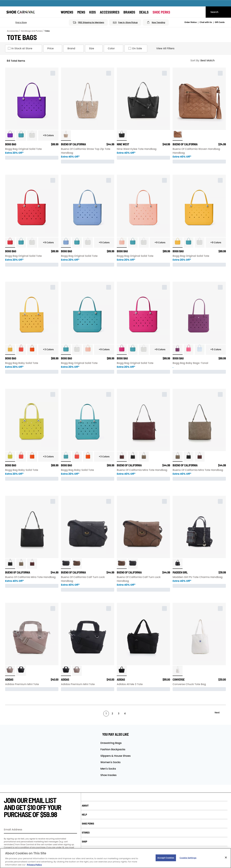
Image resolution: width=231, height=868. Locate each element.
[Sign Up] (73, 830)
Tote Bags (22, 37)
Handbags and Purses (31, 31)
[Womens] (67, 12)
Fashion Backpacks (113, 749)
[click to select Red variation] (10, 243)
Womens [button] (67, 12)
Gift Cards (220, 22)
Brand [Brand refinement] (74, 48)
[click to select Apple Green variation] (10, 457)
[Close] (226, 858)
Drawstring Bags (111, 743)
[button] (17, 22)
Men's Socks (108, 769)
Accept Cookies (166, 858)
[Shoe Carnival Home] (21, 12)
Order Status (191, 22)
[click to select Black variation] (133, 457)
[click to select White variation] (32, 136)
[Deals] (144, 12)
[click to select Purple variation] (10, 136)
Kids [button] (92, 12)
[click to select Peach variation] (122, 243)
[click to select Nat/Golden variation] (66, 136)
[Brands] (129, 12)
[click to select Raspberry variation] (178, 350)
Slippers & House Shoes (116, 756)
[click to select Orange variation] (32, 350)
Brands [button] (129, 12)
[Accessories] (110, 12)
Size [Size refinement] (94, 48)
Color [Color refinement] (114, 48)
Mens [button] (81, 12)
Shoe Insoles (108, 775)
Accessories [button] (110, 12)
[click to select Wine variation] (122, 457)
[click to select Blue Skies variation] (200, 350)
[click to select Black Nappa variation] (122, 136)
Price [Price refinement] (53, 48)
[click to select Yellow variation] (178, 243)
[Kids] (92, 12)
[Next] (220, 713)
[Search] (218, 12)
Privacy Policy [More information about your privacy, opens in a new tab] (34, 865)
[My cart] (200, 12)
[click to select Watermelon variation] (189, 350)
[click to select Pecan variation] (77, 564)
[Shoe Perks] (161, 12)
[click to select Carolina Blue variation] (66, 243)
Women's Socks (110, 762)
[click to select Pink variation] (122, 350)
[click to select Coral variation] (21, 350)
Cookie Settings (188, 858)
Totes (47, 31)
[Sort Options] (207, 61)
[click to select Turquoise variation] (21, 136)
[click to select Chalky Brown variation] (10, 671)
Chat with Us (206, 22)
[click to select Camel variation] (178, 136)
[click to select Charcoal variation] (66, 564)
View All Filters (163, 48)
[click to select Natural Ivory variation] (178, 671)
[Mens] (81, 12)
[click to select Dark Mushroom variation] (144, 457)
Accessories (13, 31)
